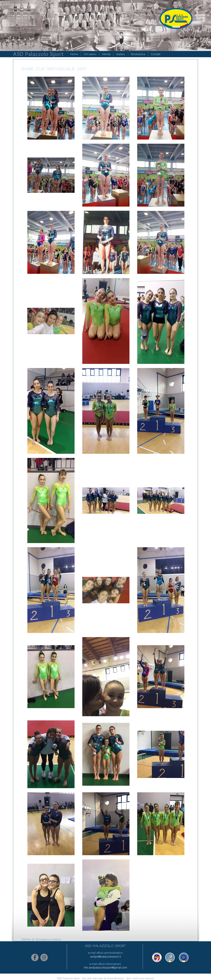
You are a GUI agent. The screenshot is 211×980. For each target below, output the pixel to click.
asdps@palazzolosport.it (105, 956)
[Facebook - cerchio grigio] (35, 957)
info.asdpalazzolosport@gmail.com (105, 967)
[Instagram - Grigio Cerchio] (44, 957)
